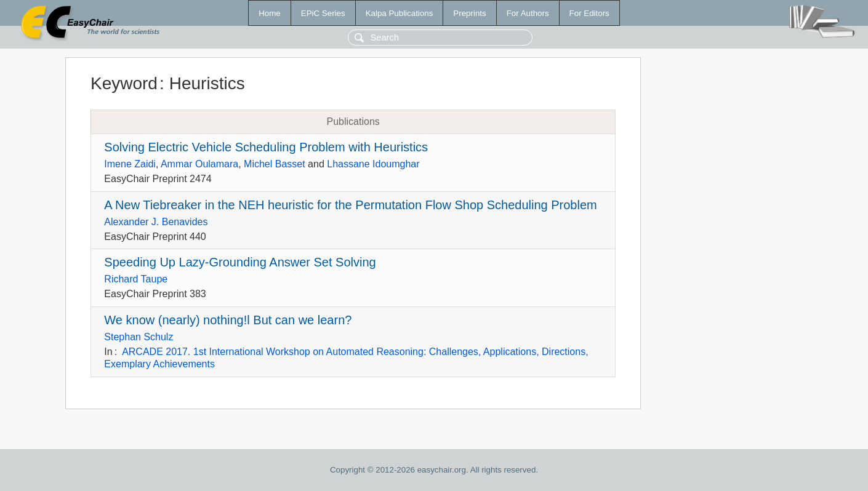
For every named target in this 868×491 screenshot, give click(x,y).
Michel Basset (275, 164)
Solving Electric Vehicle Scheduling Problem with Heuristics (266, 147)
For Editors (589, 13)
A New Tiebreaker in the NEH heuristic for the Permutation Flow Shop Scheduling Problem (350, 205)
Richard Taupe (136, 279)
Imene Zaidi (130, 164)
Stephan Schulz (139, 337)
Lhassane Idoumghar (373, 164)
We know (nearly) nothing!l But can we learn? (228, 320)
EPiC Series (323, 13)
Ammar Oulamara (199, 164)
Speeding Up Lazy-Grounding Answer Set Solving (240, 262)
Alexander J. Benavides (156, 222)
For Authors (528, 13)
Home (270, 13)
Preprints (469, 13)
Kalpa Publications (400, 13)
